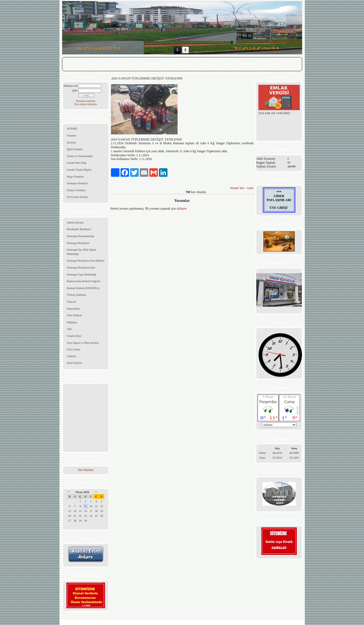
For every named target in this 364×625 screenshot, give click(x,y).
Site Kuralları (180, 64)
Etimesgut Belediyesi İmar (81, 268)
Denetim (71, 143)
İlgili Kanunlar (75, 149)
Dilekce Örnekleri (77, 190)
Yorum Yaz (237, 188)
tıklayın (182, 209)
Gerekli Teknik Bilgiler (79, 170)
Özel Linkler (74, 349)
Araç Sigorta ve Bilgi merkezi (83, 343)
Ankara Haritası (75, 223)
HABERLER (154, 64)
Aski (69, 329)
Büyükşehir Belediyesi (79, 229)
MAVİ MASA (75, 363)
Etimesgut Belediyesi (78, 243)
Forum (226, 64)
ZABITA (72, 356)
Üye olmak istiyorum (86, 104)
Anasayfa (91, 64)
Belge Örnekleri (75, 177)
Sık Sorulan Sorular (77, 197)
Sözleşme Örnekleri (77, 183)
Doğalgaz (72, 322)
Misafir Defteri (249, 64)
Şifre (75, 91)
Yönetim (72, 136)
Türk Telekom (75, 315)
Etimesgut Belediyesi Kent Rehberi (86, 261)
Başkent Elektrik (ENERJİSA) (83, 288)
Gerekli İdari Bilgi (77, 163)
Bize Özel (131, 64)
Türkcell (71, 302)
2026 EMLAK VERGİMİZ (274, 113)
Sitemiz (111, 64)
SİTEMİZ (72, 129)
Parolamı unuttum (86, 101)
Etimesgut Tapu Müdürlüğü (82, 275)
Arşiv (250, 188)
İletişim (273, 64)
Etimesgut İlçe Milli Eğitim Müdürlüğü (82, 252)
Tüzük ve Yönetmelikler (80, 156)
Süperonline (73, 309)
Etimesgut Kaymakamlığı (81, 236)
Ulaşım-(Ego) (74, 336)
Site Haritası (86, 470)
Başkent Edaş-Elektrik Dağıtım (84, 281)
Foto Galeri (206, 64)
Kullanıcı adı (71, 86)
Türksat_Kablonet (77, 295)
